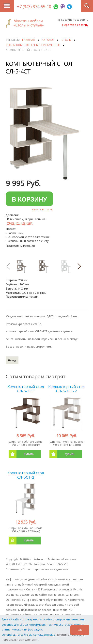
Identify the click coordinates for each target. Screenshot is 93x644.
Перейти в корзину (75, 25)
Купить (21, 454)
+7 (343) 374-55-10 (34, 7)
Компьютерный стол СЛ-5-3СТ (26, 389)
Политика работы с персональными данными (37, 569)
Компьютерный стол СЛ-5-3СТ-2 (66, 389)
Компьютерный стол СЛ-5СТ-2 (26, 475)
